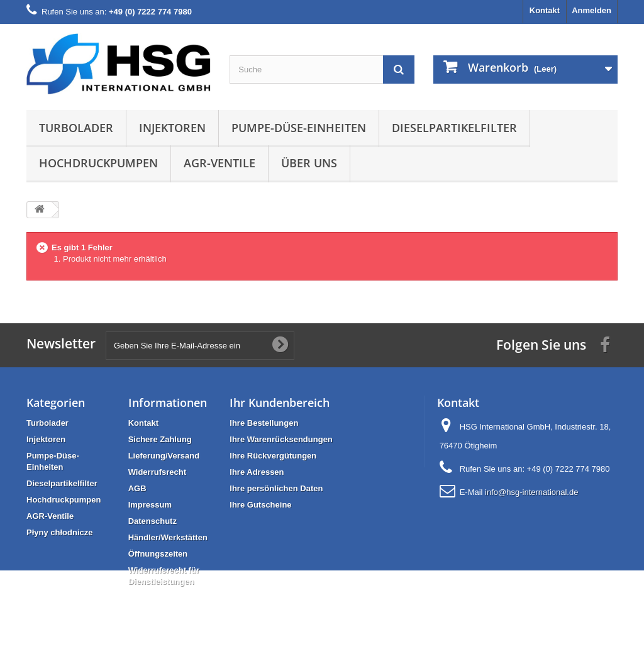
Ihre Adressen (257, 472)
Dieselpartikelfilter (454, 128)
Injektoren (172, 128)
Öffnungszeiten (158, 554)
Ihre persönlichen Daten (276, 488)
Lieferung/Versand (164, 456)
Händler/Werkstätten (168, 537)
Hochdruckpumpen (98, 163)
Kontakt (545, 10)
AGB (137, 488)
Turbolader (76, 128)
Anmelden (591, 10)
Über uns (309, 163)
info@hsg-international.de (531, 492)
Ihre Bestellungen (264, 423)
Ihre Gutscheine (260, 505)
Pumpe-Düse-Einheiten (299, 128)
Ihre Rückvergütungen (273, 456)
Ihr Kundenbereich (280, 403)
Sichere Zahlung (160, 439)
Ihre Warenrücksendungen (281, 439)
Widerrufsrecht (157, 472)
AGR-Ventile (219, 163)
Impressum (150, 505)
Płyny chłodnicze (59, 532)
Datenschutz (153, 521)
